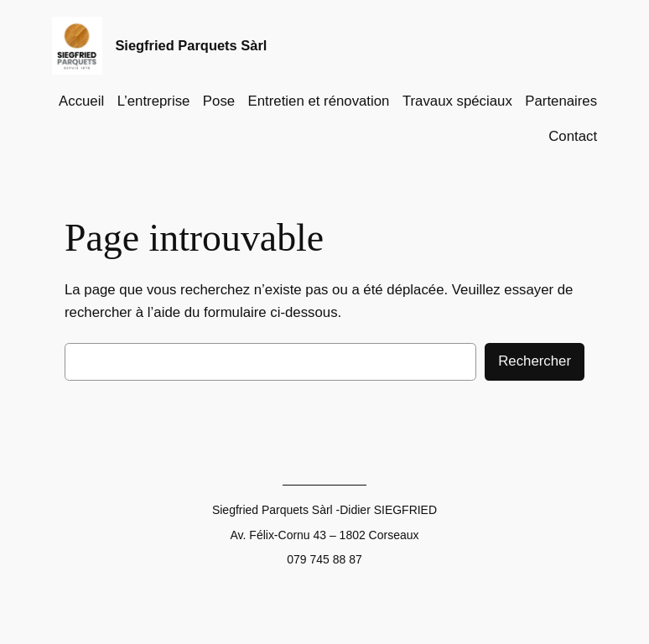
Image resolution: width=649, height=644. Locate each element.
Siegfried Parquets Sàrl (191, 45)
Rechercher (535, 361)
